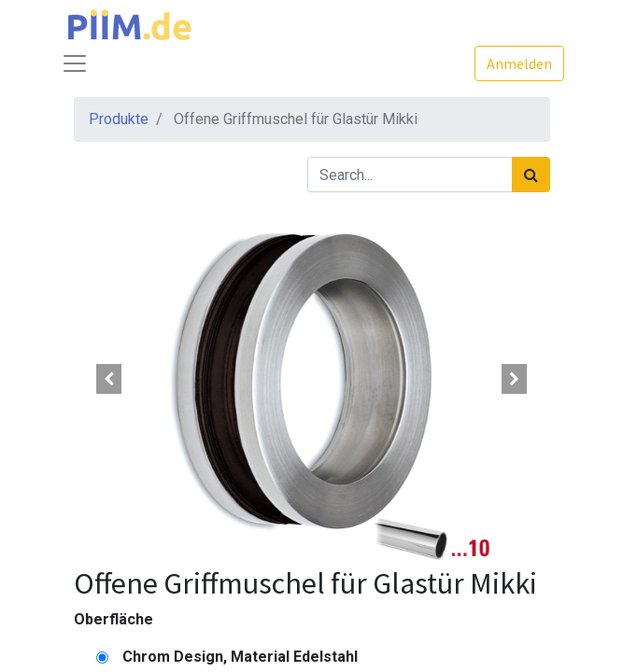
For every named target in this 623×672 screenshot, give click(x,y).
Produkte (119, 119)
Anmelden (519, 63)
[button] (110, 379)
